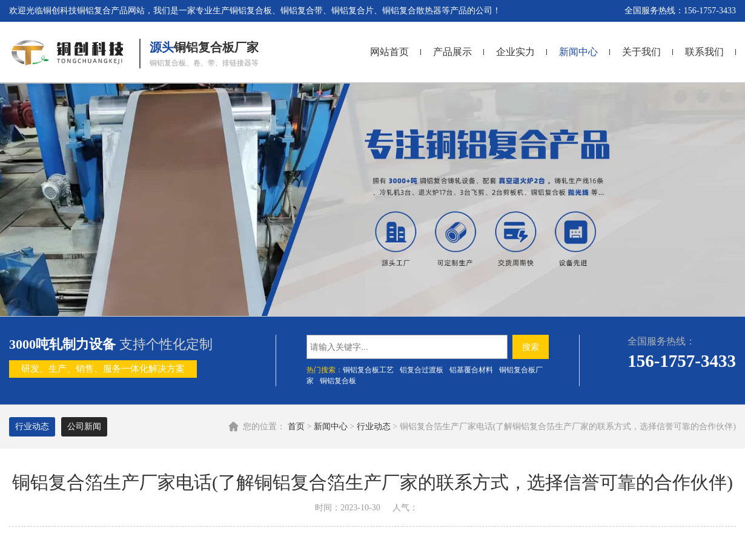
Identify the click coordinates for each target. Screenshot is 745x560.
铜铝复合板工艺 (368, 370)
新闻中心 (578, 52)
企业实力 (515, 52)
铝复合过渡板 (422, 370)
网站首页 (389, 52)
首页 (296, 427)
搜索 (531, 347)
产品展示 (452, 52)
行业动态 (374, 427)
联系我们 (704, 52)
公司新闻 (84, 427)
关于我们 (641, 52)
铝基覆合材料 (471, 370)
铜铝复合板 (338, 381)
